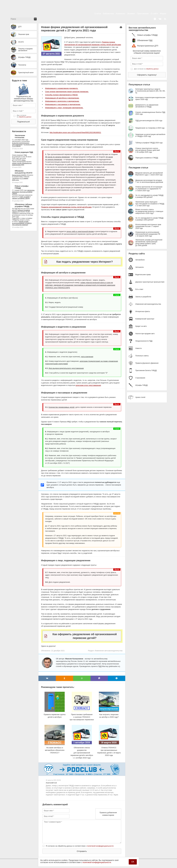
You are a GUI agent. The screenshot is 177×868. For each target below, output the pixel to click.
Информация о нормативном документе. (62, 88)
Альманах (120, 13)
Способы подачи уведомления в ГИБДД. (62, 95)
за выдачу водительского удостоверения (21, 144)
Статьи (98, 13)
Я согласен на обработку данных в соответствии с (80, 846)
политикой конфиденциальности (100, 846)
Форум (163, 13)
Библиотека (108, 13)
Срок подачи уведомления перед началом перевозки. (67, 92)
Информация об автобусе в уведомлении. (62, 98)
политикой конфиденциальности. (97, 862)
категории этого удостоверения (88, 385)
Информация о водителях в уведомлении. (62, 101)
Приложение (143, 13)
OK (133, 862)
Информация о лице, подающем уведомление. (64, 108)
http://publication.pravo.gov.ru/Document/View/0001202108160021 (75, 132)
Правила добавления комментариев (108, 814)
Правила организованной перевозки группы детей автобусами (66, 207)
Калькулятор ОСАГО (19, 175)
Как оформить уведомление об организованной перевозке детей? (85, 636)
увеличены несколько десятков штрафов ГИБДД (23, 192)
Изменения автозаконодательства (109, 651)
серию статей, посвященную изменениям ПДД (22, 164)
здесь (24, 160)
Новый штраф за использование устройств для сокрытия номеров (22, 223)
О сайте (154, 13)
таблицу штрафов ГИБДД (21, 198)
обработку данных (25, 117)
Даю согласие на (24, 116)
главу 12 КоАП (24, 197)
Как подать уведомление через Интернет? (85, 262)
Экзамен (131, 13)
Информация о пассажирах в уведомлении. (63, 104)
